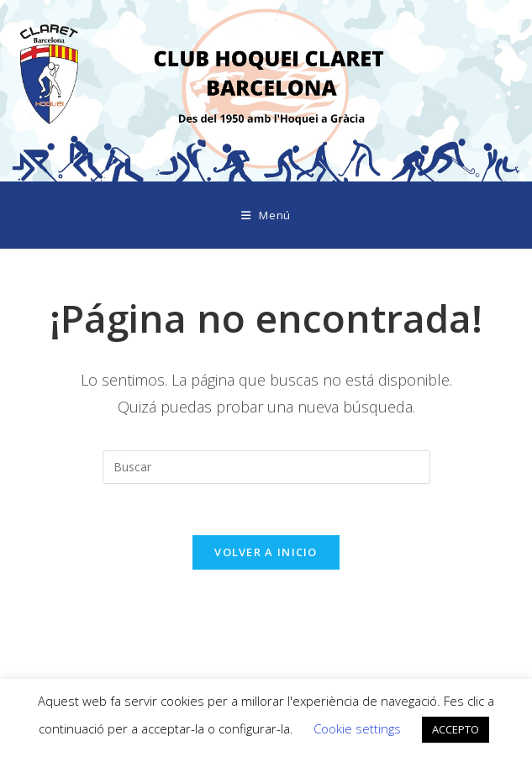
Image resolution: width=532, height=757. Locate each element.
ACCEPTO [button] (456, 729)
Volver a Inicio (266, 552)
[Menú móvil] (266, 215)
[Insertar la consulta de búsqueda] (266, 467)
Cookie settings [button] (357, 728)
